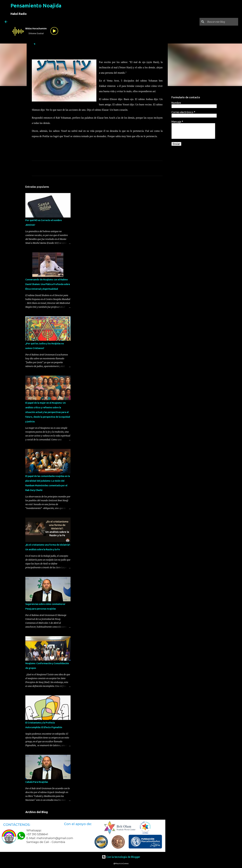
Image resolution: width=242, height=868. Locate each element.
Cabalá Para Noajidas (37, 782)
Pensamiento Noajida (36, 5)
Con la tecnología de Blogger (121, 857)
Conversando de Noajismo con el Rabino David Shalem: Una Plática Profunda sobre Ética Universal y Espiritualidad (48, 284)
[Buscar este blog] (221, 22)
